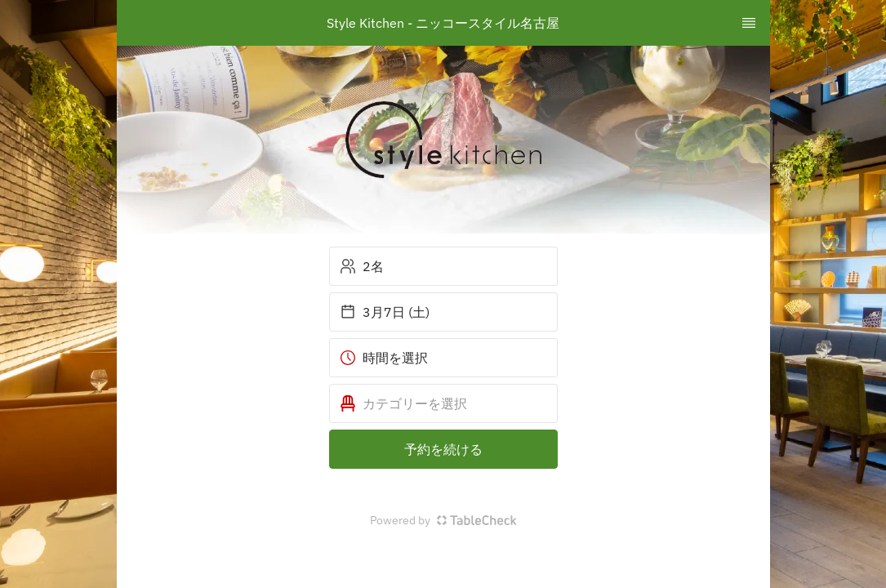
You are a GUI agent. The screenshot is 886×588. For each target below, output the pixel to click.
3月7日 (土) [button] (385, 312)
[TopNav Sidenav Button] (749, 23)
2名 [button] (362, 266)
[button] (443, 403)
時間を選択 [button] (384, 358)
